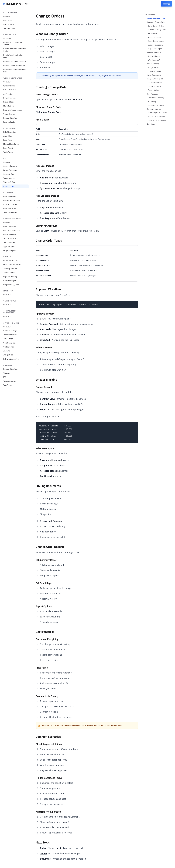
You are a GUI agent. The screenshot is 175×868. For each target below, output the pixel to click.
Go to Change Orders (156, 26)
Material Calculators (11, 144)
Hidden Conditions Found (157, 117)
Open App (166, 4)
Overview (7, 16)
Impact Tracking (153, 64)
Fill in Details (153, 34)
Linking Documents (154, 75)
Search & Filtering (10, 212)
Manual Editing (9, 106)
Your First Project (10, 28)
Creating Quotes (10, 226)
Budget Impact (154, 67)
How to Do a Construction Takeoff (13, 44)
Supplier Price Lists (10, 238)
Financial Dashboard (11, 261)
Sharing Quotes (9, 242)
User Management (10, 343)
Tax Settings (8, 339)
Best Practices (152, 94)
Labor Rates (8, 140)
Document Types (10, 208)
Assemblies (8, 136)
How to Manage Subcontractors (15, 65)
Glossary (7, 373)
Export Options (154, 90)
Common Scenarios (154, 109)
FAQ (5, 377)
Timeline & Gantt (10, 182)
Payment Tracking (10, 277)
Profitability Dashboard (12, 265)
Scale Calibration (10, 90)
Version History (9, 114)
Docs (27, 4)
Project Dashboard (10, 170)
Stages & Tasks (9, 174)
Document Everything (156, 98)
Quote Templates (10, 234)
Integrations (8, 355)
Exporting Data (9, 122)
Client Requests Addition (157, 113)
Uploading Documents (12, 200)
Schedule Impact (154, 71)
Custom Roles (9, 347)
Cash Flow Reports (10, 281)
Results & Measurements (13, 110)
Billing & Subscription (11, 359)
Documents (46, 859)
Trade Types (8, 152)
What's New (8, 385)
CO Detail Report (154, 86)
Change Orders (9, 186)
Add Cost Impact (155, 37)
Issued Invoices (9, 273)
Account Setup (9, 24)
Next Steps (151, 124)
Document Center (10, 196)
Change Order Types (154, 49)
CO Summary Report (156, 83)
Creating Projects (10, 166)
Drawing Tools (9, 102)
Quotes (44, 853)
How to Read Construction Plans (13, 56)
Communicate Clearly (156, 105)
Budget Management (11, 285)
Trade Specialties (10, 335)
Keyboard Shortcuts (11, 118)
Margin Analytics (10, 251)
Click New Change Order (157, 30)
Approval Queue (9, 247)
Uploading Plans (9, 86)
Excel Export (8, 148)
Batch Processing (10, 98)
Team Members (9, 178)
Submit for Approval (156, 45)
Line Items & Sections (12, 230)
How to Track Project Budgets (15, 61)
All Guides (7, 38)
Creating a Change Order (156, 22)
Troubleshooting (10, 381)
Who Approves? (154, 60)
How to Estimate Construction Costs (15, 50)
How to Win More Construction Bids (15, 71)
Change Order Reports (155, 79)
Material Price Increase (157, 120)
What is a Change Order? (156, 18)
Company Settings (10, 331)
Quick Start (8, 20)
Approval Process (155, 56)
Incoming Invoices (10, 269)
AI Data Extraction (10, 204)
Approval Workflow (154, 52)
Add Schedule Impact (156, 41)
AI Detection (8, 94)
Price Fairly (152, 102)
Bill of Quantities (10, 132)
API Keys (7, 351)
